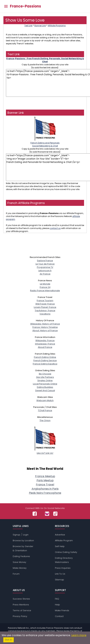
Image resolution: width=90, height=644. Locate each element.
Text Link (28, 26)
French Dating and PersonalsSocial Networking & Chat (45, 143)
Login (26, 535)
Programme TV (45, 267)
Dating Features (21, 556)
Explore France (45, 261)
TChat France (45, 410)
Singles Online (45, 380)
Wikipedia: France (45, 340)
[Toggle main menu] (6, 6)
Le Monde (45, 284)
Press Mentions (21, 605)
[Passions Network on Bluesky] (47, 514)
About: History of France (45, 330)
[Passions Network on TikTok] (55, 514)
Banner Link (40, 26)
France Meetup (45, 476)
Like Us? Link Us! (45, 451)
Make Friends (62, 610)
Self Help (60, 546)
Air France (45, 274)
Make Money (20, 568)
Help (57, 605)
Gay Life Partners (45, 377)
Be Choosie (45, 374)
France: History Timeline (45, 327)
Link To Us (60, 574)
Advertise (60, 535)
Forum (16, 574)
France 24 (45, 287)
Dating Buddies (45, 387)
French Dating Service (45, 360)
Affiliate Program (64, 540)
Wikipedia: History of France (45, 324)
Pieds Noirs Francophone (45, 493)
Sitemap (59, 580)
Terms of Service (22, 610)
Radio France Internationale (45, 291)
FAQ (57, 599)
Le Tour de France (45, 264)
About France (45, 347)
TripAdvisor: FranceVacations (45, 312)
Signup (16, 535)
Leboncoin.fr (45, 271)
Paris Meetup (45, 480)
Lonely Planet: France (45, 307)
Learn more (79, 635)
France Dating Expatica (45, 364)
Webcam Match (45, 400)
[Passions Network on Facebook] (35, 514)
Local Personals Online (45, 384)
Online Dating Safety (66, 552)
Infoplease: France (45, 344)
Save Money (19, 562)
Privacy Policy (20, 616)
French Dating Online (45, 357)
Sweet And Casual (45, 390)
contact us (55, 228)
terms (77, 631)
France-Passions (25, 6)
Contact (59, 616)
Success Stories (21, 599)
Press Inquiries (63, 568)
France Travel (45, 485)
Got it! (9, 640)
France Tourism (45, 301)
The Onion (45, 420)
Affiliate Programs (57, 26)
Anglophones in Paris (45, 489)
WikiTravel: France (45, 304)
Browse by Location (23, 540)
